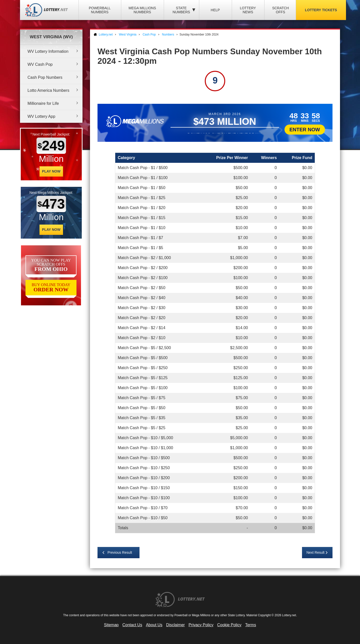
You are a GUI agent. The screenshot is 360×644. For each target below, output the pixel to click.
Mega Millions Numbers (142, 10)
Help (215, 10)
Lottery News (248, 10)
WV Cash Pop (40, 64)
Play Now (51, 171)
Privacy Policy (201, 625)
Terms (251, 625)
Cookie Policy (229, 625)
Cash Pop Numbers (45, 77)
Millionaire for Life (43, 103)
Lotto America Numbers (48, 90)
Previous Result (120, 552)
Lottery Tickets (321, 10)
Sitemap (111, 625)
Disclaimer (175, 625)
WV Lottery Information (48, 51)
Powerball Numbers (100, 10)
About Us (154, 625)
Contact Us (132, 625)
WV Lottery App (41, 116)
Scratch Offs (281, 10)
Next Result (315, 552)
